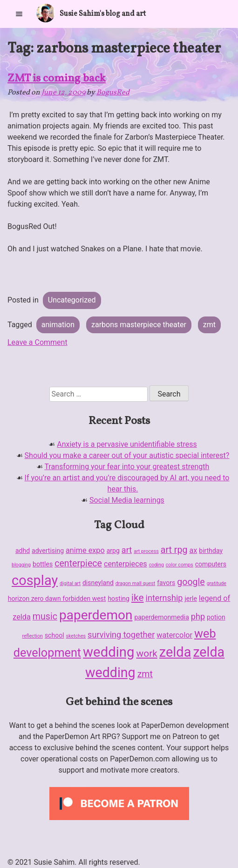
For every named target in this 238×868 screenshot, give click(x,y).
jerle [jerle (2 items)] (191, 599)
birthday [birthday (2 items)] (211, 551)
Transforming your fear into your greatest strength (127, 467)
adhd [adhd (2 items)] (23, 551)
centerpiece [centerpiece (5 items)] (78, 563)
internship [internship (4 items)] (164, 598)
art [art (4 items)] (127, 550)
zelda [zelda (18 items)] (175, 652)
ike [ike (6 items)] (138, 598)
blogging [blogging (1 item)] (21, 565)
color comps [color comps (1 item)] (180, 565)
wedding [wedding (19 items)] (109, 652)
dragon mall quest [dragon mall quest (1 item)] (135, 583)
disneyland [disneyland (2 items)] (98, 583)
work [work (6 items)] (146, 653)
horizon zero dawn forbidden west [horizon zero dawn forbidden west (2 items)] (57, 599)
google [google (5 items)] (191, 582)
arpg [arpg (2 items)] (113, 551)
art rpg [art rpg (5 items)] (174, 550)
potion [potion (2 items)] (216, 617)
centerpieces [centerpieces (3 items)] (126, 564)
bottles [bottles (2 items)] (43, 564)
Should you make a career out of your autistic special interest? (127, 455)
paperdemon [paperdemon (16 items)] (96, 615)
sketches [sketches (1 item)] (76, 636)
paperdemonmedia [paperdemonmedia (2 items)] (161, 617)
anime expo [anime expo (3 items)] (85, 550)
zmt (209, 325)
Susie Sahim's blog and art (103, 14)
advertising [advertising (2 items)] (48, 551)
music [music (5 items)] (45, 616)
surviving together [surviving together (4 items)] (121, 635)
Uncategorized (72, 300)
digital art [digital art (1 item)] (70, 583)
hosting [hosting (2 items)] (119, 599)
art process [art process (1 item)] (146, 551)
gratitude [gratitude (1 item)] (217, 583)
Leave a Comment (37, 342)
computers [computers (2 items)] (211, 564)
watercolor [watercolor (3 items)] (174, 635)
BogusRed (113, 93)
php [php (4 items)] (198, 616)
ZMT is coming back (57, 79)
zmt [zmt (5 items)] (145, 674)
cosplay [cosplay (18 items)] (35, 580)
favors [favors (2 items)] (166, 583)
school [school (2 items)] (54, 635)
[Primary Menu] (19, 14)
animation (58, 325)
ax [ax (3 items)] (193, 550)
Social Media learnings (127, 500)
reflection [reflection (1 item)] (32, 636)
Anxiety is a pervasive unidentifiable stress (127, 444)
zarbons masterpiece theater (139, 325)
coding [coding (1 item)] (156, 565)
